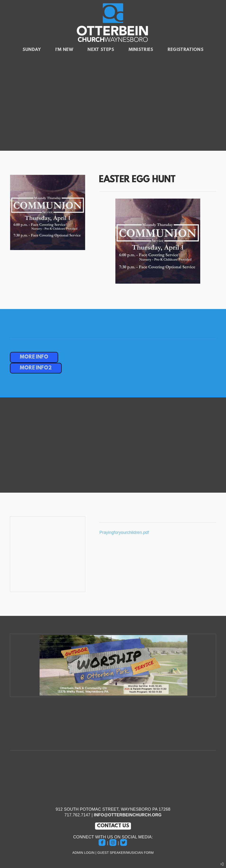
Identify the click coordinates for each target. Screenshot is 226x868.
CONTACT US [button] (113, 826)
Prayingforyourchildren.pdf (124, 532)
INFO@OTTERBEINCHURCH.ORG (128, 815)
